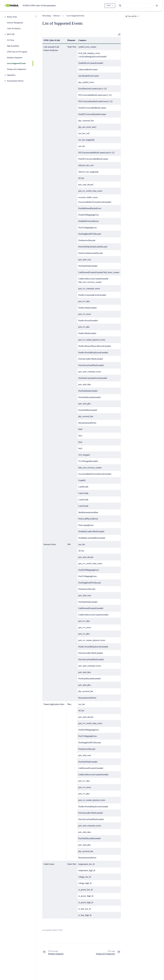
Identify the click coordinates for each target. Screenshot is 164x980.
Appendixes (11, 75)
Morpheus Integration (15, 58)
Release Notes (12, 17)
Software (57, 16)
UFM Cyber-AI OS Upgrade (17, 52)
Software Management (15, 23)
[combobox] (135, 6)
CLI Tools (11, 40)
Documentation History (15, 81)
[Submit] (120, 6)
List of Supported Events (16, 63)
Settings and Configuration (17, 69)
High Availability (13, 46)
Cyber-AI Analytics (14, 29)
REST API (11, 34)
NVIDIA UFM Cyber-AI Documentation (39, 6)
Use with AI (132, 16)
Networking (47, 16)
